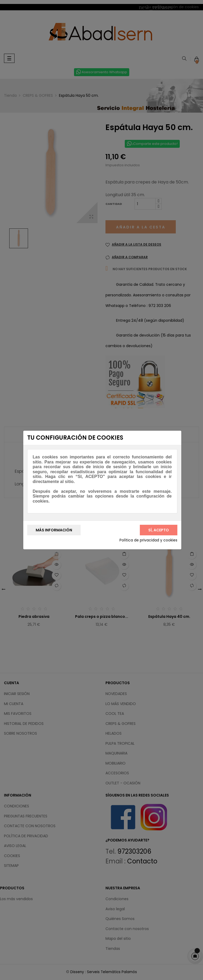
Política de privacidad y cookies (148, 540)
